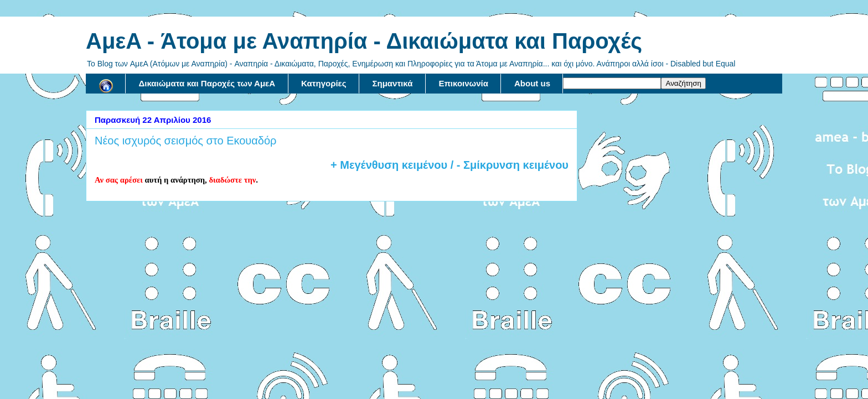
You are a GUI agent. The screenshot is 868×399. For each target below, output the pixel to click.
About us (532, 83)
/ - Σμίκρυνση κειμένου (508, 165)
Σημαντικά (393, 83)
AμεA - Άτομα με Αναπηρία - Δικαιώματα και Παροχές (364, 41)
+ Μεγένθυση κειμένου (389, 165)
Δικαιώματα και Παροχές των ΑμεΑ (207, 83)
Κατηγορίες (324, 83)
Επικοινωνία (463, 83)
